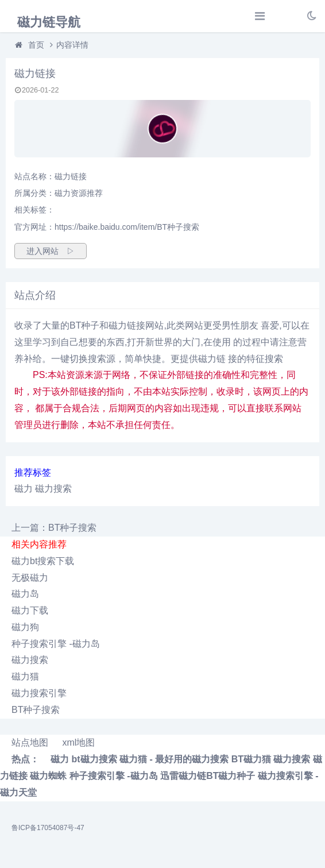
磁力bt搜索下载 (43, 561)
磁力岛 (25, 594)
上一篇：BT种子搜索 (54, 528)
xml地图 (78, 742)
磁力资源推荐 (79, 193)
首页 (36, 45)
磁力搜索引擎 (39, 693)
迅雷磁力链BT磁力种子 (208, 776)
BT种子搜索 (36, 710)
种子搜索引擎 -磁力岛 (56, 644)
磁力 (24, 489)
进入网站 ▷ (51, 251)
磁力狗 (25, 627)
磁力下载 (30, 610)
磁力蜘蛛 (48, 776)
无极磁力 (30, 578)
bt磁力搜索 (94, 759)
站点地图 (30, 742)
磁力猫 (25, 676)
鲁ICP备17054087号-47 (48, 828)
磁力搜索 (53, 489)
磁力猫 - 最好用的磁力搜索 (174, 759)
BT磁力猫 (251, 759)
